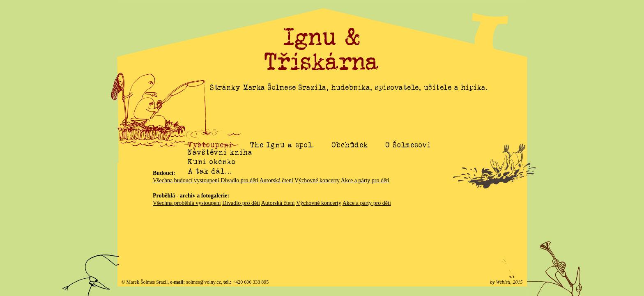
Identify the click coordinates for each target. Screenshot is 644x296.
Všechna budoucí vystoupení (186, 180)
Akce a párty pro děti (365, 180)
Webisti (503, 282)
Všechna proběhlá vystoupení (187, 203)
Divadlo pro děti (239, 180)
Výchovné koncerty (317, 180)
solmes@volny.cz (204, 282)
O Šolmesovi (408, 145)
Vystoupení (210, 145)
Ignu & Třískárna (322, 49)
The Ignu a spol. (282, 145)
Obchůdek (350, 145)
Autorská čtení (276, 180)
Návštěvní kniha (220, 162)
